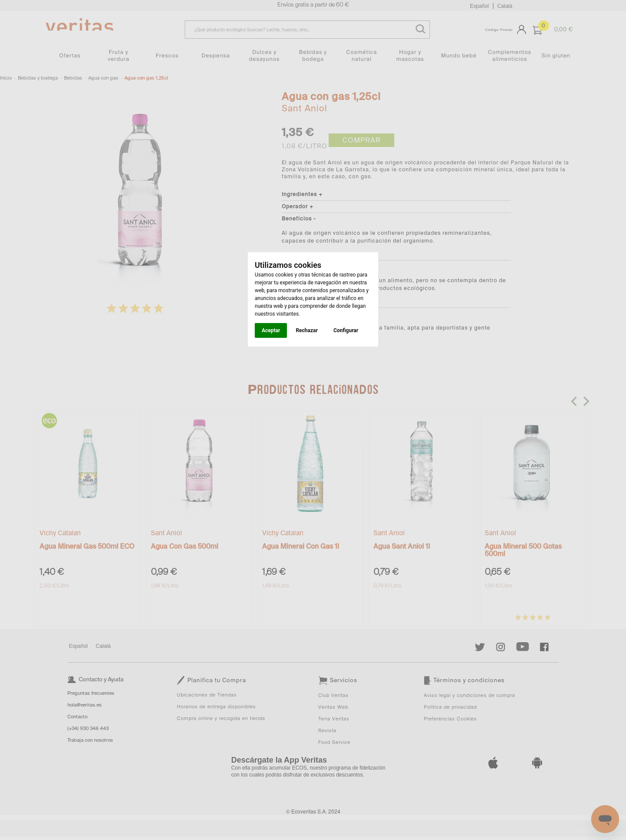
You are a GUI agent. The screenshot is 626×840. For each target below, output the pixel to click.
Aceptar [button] (271, 330)
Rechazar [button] (306, 330)
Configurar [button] (346, 330)
